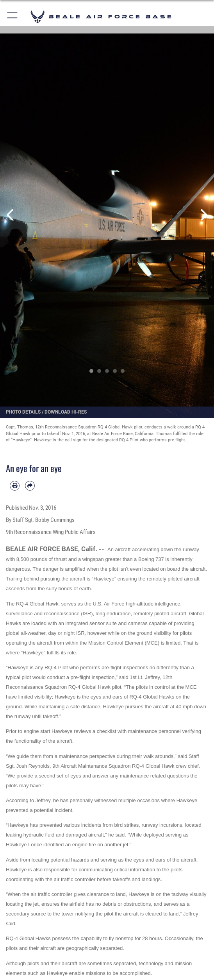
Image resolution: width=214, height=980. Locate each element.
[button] (13, 17)
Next (203, 215)
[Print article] (15, 486)
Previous (11, 215)
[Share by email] (30, 486)
